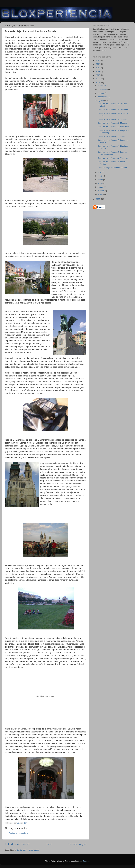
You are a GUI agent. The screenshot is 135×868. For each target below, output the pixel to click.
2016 (98, 60)
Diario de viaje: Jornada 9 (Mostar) (112, 123)
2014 (98, 64)
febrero (101, 191)
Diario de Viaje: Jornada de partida (112, 168)
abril (100, 183)
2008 (98, 83)
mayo (101, 180)
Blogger (86, 861)
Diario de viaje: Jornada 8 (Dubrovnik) (114, 127)
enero (101, 194)
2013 (98, 68)
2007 (98, 199)
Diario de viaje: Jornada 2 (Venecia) (113, 158)
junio (100, 176)
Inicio (49, 844)
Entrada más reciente (18, 844)
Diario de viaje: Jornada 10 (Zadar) (112, 119)
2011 (98, 71)
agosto (101, 101)
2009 (98, 79)
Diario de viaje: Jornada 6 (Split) (111, 136)
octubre (101, 93)
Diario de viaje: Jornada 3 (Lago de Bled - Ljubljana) (112, 153)
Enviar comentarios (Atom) (28, 850)
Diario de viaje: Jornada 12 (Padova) (113, 110)
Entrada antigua (77, 844)
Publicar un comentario (18, 833)
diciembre (102, 86)
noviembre (103, 89)
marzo (101, 187)
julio (100, 172)
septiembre (103, 97)
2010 (98, 75)
